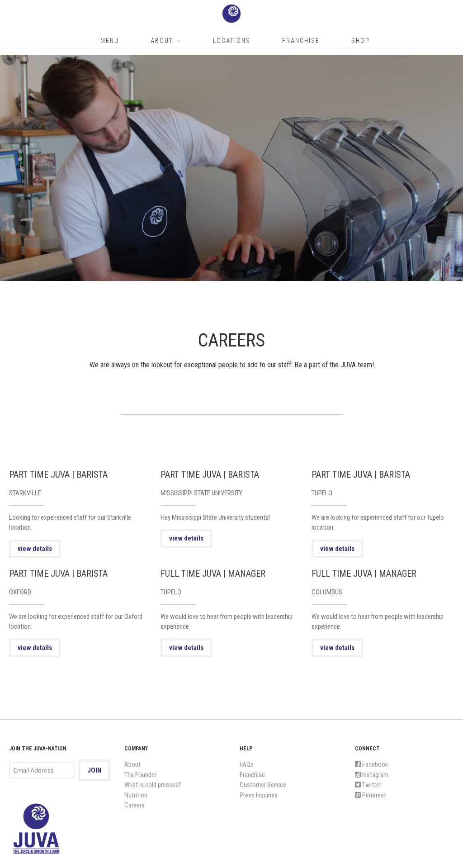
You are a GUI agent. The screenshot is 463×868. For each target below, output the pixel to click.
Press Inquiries (259, 795)
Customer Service (263, 785)
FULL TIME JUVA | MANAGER (213, 574)
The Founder (140, 775)
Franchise (301, 41)
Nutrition (136, 795)
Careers (135, 805)
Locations (232, 41)
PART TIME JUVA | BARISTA (58, 474)
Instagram (372, 775)
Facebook (372, 764)
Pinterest (371, 795)
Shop (361, 41)
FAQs (247, 764)
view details (35, 549)
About (162, 41)
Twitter (368, 785)
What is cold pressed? (153, 785)
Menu (110, 41)
